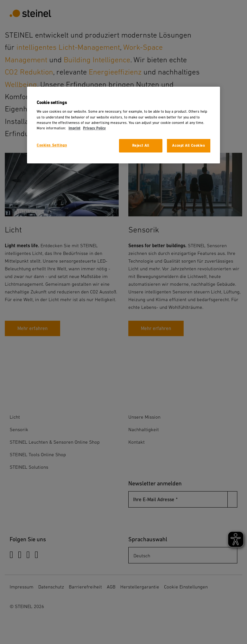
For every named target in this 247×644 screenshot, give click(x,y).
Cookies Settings (52, 145)
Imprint (74, 128)
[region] (123, 125)
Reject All (141, 146)
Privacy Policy (94, 128)
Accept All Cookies (188, 146)
